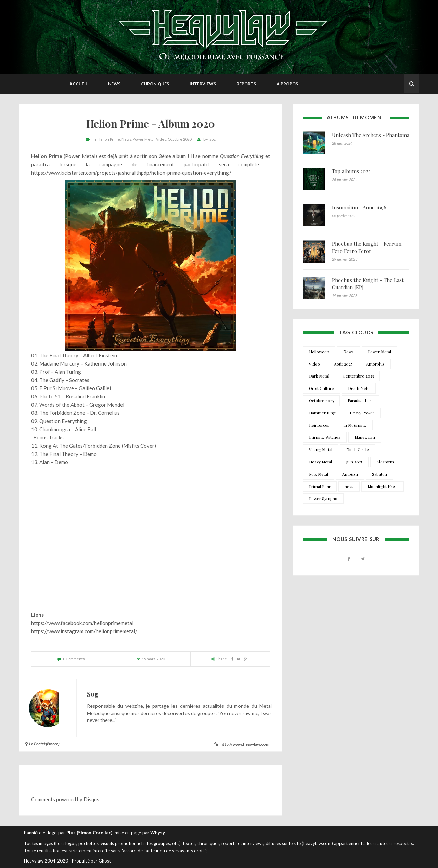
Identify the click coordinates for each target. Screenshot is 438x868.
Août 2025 (343, 364)
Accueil (79, 84)
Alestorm (385, 462)
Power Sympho (323, 498)
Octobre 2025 (321, 400)
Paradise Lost (360, 400)
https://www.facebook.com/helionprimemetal (82, 623)
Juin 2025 (354, 462)
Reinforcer (319, 425)
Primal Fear (320, 486)
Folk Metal (319, 474)
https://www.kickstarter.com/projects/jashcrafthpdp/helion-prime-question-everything (130, 173)
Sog (212, 139)
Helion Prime (109, 139)
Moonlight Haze (383, 486)
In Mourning (355, 425)
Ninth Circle (358, 449)
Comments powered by (65, 799)
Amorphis (375, 364)
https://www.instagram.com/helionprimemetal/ (84, 631)
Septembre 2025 (358, 376)
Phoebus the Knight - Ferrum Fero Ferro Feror (367, 247)
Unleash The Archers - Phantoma (371, 135)
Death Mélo (359, 388)
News (114, 84)
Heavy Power (362, 413)
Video (161, 139)
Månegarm (365, 437)
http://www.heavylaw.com (245, 744)
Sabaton (379, 474)
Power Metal (144, 139)
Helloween (319, 352)
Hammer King (322, 413)
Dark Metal (319, 376)
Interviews (203, 84)
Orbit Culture (321, 388)
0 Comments (74, 659)
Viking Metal (321, 449)
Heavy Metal (320, 462)
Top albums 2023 (351, 171)
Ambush (350, 474)
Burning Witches (325, 437)
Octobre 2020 (179, 139)
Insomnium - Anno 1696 (359, 207)
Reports (246, 84)
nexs (349, 486)
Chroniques (155, 84)
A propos (287, 84)
